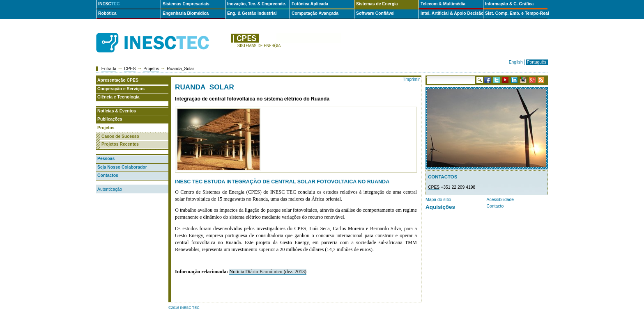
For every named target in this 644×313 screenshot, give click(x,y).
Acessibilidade (500, 200)
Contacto (495, 206)
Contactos (108, 175)
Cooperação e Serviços (121, 89)
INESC (109, 4)
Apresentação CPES (118, 80)
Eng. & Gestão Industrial (252, 13)
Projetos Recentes (120, 144)
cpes (286, 43)
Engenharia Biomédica (186, 13)
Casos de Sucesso (120, 136)
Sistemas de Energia (377, 4)
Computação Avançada (315, 13)
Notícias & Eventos (117, 111)
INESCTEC (162, 34)
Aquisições (440, 207)
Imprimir (412, 79)
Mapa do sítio (438, 200)
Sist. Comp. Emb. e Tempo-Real (516, 13)
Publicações (110, 119)
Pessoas (106, 159)
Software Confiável (375, 13)
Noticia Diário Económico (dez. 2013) (268, 272)
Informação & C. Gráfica (509, 4)
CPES (130, 69)
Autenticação (110, 189)
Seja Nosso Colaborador (122, 167)
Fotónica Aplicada (310, 4)
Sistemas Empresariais (186, 4)
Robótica (107, 13)
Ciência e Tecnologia (118, 97)
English (516, 62)
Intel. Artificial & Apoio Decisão (452, 13)
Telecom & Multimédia (443, 4)
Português (537, 62)
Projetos (151, 69)
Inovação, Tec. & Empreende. (257, 4)
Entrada (109, 69)
